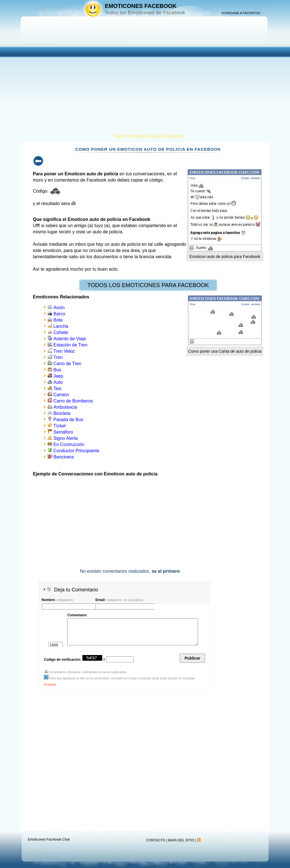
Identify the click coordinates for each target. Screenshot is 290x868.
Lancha (61, 326)
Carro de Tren (67, 364)
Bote (58, 320)
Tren (58, 357)
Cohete (61, 332)
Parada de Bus (68, 420)
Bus (57, 370)
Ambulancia (65, 407)
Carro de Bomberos (73, 401)
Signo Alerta (65, 438)
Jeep (58, 376)
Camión (61, 395)
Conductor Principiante (76, 451)
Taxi (57, 388)
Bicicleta (62, 413)
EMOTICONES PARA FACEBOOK (149, 136)
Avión (59, 308)
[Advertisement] (145, 92)
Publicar (192, 658)
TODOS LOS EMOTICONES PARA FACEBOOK (148, 285)
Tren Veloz (64, 351)
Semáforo (63, 432)
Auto (58, 382)
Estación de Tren (70, 345)
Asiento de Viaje (70, 339)
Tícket (59, 426)
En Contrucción (69, 444)
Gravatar (50, 684)
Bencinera (63, 457)
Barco (59, 314)
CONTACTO (155, 840)
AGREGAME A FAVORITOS (241, 13)
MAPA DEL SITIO (181, 840)
